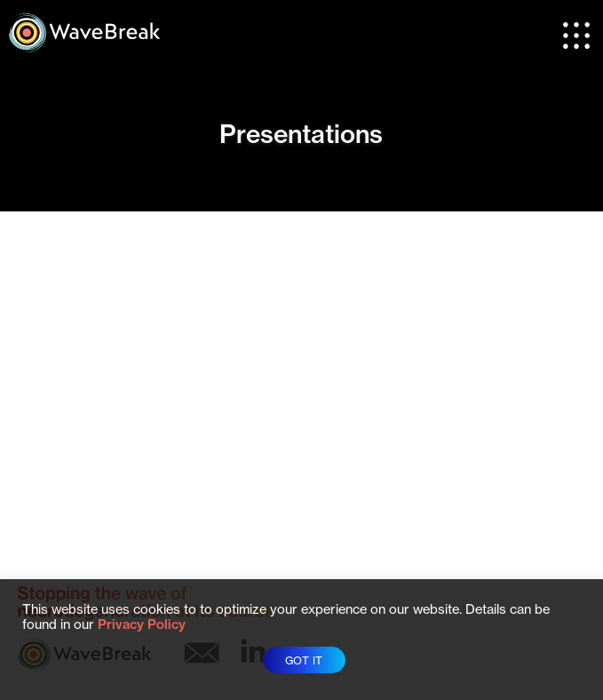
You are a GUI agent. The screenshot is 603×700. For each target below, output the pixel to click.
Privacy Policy (142, 624)
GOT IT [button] (304, 660)
